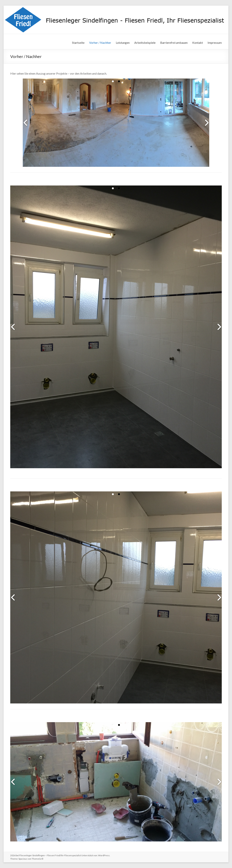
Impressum (215, 43)
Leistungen (123, 43)
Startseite (78, 43)
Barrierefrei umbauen (174, 43)
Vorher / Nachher (100, 43)
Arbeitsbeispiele (145, 43)
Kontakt (198, 43)
